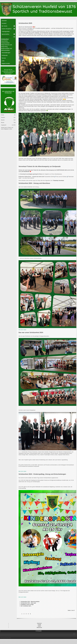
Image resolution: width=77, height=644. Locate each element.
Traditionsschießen (7, 37)
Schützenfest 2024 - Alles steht (28, 603)
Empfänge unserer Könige (27, 604)
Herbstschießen (5, 43)
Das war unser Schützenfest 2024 (31, 333)
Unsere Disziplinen (7, 29)
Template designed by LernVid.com (70, 638)
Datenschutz (39, 627)
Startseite (4, 21)
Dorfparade (5, 55)
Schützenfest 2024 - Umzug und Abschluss (34, 183)
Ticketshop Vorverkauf (58, 180)
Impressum (39, 623)
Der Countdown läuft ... (26, 606)
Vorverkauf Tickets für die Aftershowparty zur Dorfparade (40, 166)
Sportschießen (5, 34)
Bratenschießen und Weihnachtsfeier (6, 49)
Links (3, 61)
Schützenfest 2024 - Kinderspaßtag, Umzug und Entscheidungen (42, 474)
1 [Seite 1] (22, 614)
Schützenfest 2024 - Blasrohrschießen (30, 602)
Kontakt (39, 625)
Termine (4, 58)
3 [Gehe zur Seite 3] (26, 614)
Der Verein (4, 26)
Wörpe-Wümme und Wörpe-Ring (6, 46)
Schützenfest (5, 39)
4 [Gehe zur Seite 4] (28, 614)
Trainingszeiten (6, 31)
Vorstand (4, 23)
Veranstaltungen (6, 53)
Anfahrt (39, 626)
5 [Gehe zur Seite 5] (30, 614)
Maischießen (5, 41)
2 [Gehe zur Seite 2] (24, 614)
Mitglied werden (6, 63)
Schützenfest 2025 (25, 23)
